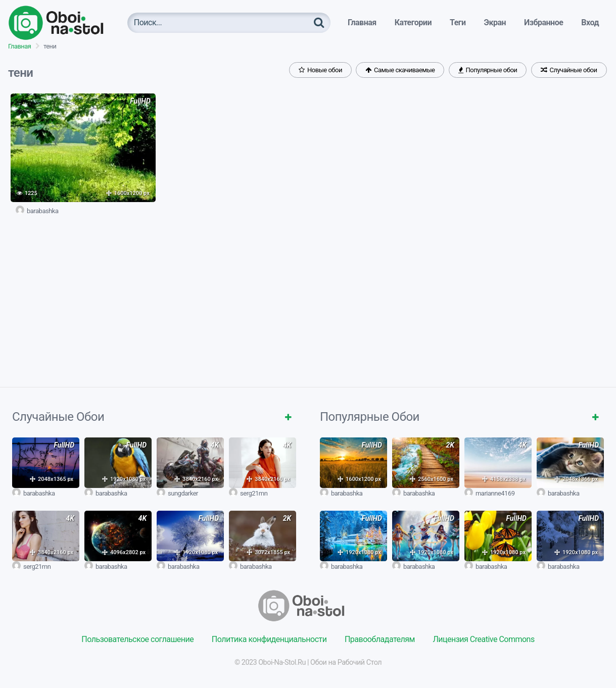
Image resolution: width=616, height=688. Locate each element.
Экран (495, 22)
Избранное (543, 22)
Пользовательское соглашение (137, 639)
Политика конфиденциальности (269, 639)
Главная (362, 22)
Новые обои (320, 70)
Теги (458, 22)
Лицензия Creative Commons (483, 639)
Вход (590, 22)
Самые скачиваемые (400, 70)
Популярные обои (488, 70)
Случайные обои (569, 70)
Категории (413, 22)
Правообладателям (380, 639)
